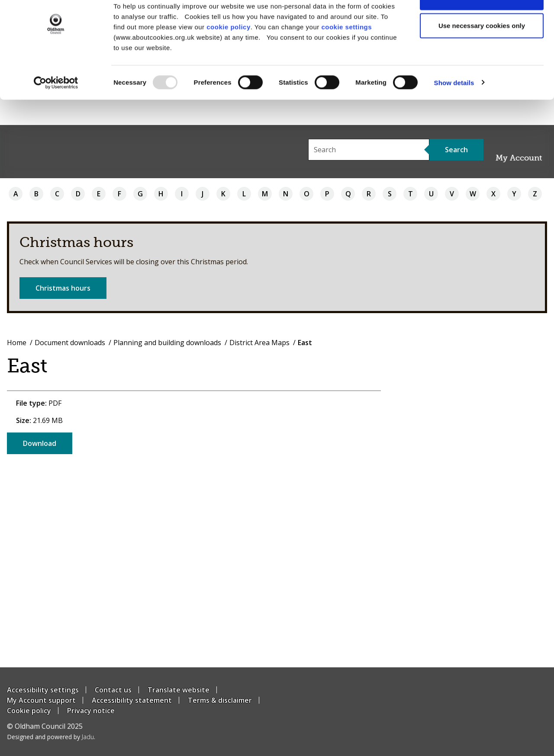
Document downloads (70, 343)
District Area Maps (259, 343)
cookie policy (229, 52)
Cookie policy (29, 711)
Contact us (113, 690)
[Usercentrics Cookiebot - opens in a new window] (56, 108)
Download (40, 443)
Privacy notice (91, 711)
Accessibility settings (43, 690)
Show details (454, 108)
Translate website (179, 690)
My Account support (41, 700)
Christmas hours (63, 288)
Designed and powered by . (51, 737)
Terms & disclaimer (220, 700)
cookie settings (346, 52)
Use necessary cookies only (482, 51)
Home (17, 343)
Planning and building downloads (167, 343)
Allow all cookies (482, 23)
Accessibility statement (132, 700)
